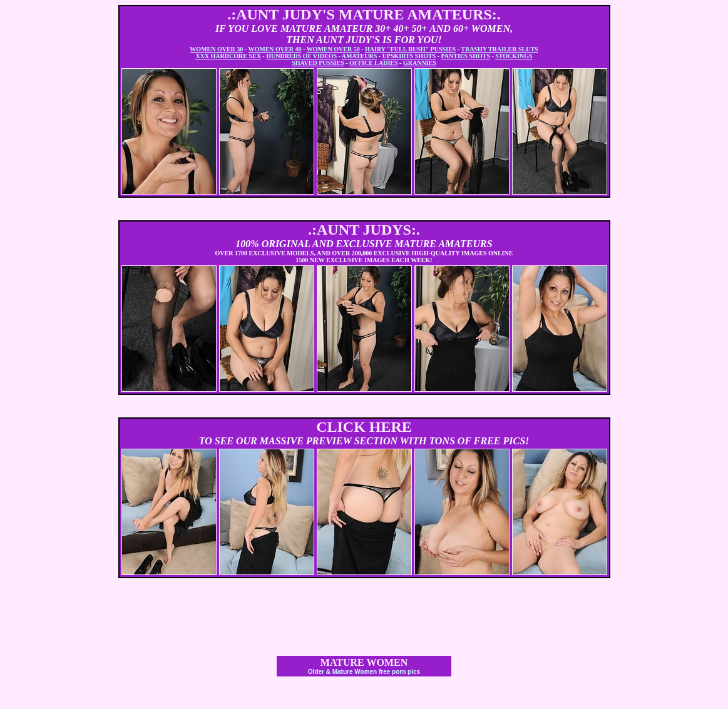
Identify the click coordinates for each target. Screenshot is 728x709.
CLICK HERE (364, 427)
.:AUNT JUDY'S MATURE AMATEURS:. (364, 14)
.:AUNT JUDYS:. (364, 230)
